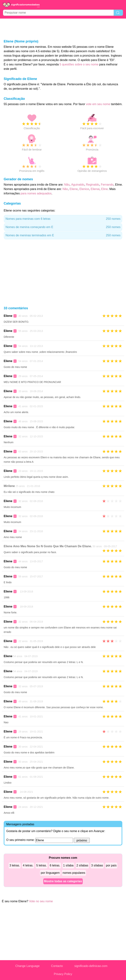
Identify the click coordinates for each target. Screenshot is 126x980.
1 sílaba (68, 865)
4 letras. (28, 865)
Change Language (27, 966)
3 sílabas (97, 865)
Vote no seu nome (41, 901)
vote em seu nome (98, 104)
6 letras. (55, 865)
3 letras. (15, 865)
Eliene (74, 189)
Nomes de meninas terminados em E (63, 235)
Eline (104, 189)
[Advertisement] (63, 29)
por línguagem (50, 873)
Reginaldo (92, 185)
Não (67, 185)
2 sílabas (82, 865)
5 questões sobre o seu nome (79, 64)
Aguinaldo (78, 185)
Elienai (95, 189)
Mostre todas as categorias (63, 881)
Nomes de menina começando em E (63, 227)
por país (111, 865)
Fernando (107, 185)
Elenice (84, 189)
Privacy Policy (63, 974)
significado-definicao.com (91, 966)
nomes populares (74, 873)
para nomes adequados (36, 193)
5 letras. (42, 865)
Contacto (57, 966)
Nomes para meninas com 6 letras (63, 219)
